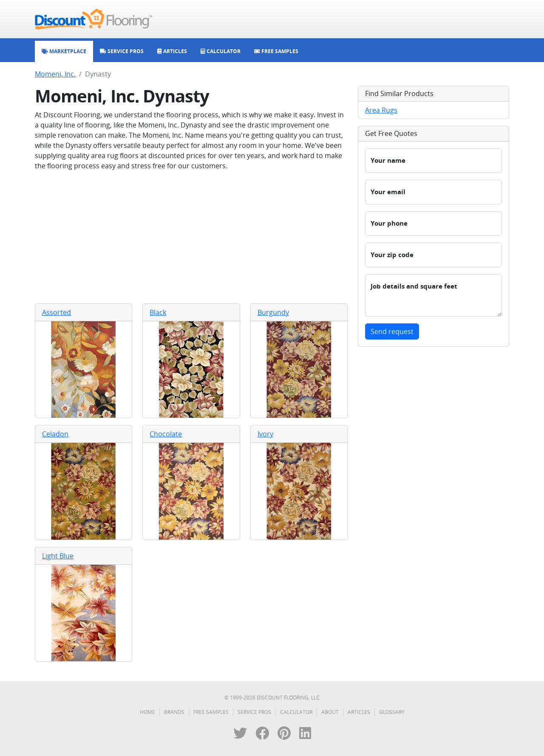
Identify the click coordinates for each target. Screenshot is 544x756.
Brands (174, 712)
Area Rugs (381, 110)
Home (147, 712)
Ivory (265, 434)
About (330, 712)
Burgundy (273, 312)
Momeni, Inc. (55, 74)
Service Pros (254, 712)
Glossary (392, 712)
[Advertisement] (191, 237)
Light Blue (58, 556)
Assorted (57, 312)
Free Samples (211, 712)
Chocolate (166, 434)
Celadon (55, 434)
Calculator (296, 712)
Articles (359, 712)
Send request (392, 331)
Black (158, 312)
